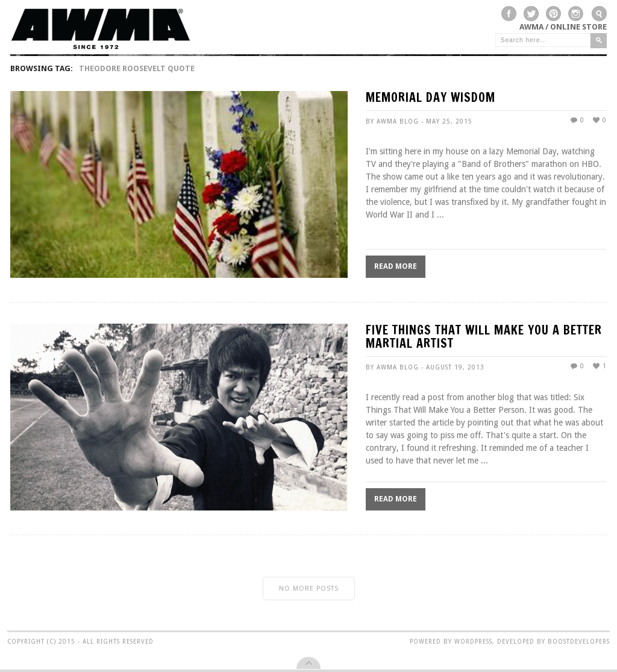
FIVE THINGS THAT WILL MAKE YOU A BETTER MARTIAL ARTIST (484, 338)
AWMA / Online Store (563, 27)
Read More (396, 266)
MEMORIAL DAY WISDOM (431, 99)
